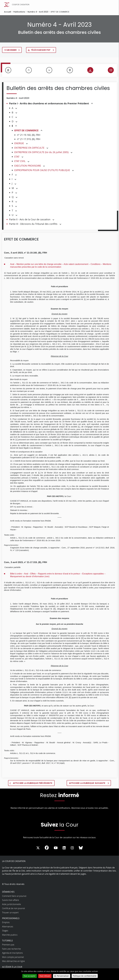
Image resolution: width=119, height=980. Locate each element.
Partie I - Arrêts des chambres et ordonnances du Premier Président (49, 104)
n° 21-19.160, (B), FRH (29, 135)
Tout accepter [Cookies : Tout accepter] (30, 976)
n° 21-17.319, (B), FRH (29, 139)
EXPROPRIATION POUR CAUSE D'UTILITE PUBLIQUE (42, 170)
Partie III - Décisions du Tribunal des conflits (33, 224)
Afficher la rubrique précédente (33, 784)
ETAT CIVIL (20, 162)
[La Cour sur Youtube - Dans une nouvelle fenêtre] (56, 849)
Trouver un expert (10, 913)
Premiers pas (8, 946)
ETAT (17, 157)
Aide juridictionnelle (11, 905)
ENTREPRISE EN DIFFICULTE (29, 148)
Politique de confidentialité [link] (85, 976)
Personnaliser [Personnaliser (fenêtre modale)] (63, 976)
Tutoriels (7, 941)
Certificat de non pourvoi (14, 909)
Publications (19, 12)
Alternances (8, 927)
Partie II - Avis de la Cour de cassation (30, 220)
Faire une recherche (11, 950)
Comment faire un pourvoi (14, 897)
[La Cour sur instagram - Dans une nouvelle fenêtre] (72, 849)
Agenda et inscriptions (12, 954)
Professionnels (11, 919)
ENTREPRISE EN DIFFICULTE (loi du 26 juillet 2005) (41, 153)
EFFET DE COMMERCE (26, 131)
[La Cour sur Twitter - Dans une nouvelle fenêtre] (38, 849)
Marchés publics (10, 936)
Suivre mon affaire (11, 901)
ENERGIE (19, 144)
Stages (5, 932)
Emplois (6, 923)
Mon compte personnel (13, 958)
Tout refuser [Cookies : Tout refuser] (45, 976)
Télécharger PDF (43, 50)
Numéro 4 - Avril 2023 (38, 12)
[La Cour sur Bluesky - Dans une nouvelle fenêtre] (81, 849)
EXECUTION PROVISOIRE (28, 166)
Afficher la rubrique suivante (88, 784)
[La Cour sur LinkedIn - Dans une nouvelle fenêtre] (64, 849)
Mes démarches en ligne (13, 962)
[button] (92, 104)
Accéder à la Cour (12, 968)
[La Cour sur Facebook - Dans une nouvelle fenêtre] (47, 848)
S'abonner (11, 50)
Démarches (8, 893)
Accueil (8, 12)
